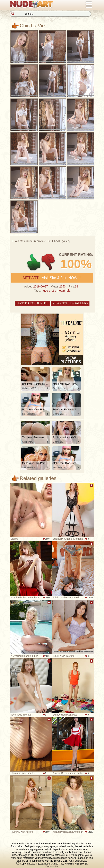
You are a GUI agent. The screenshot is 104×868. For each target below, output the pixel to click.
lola (68, 291)
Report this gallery (70, 303)
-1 (48, 262)
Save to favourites (33, 303)
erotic (52, 291)
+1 (34, 262)
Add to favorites (49, 487)
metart (61, 291)
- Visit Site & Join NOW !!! (52, 278)
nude (45, 291)
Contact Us (52, 867)
